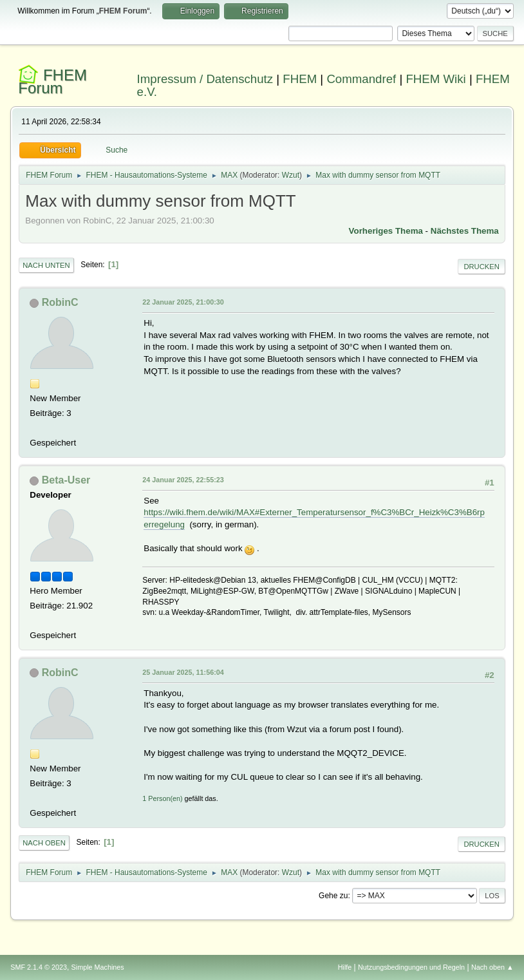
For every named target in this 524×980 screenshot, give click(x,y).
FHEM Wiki (435, 79)
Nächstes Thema (465, 231)
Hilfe (345, 967)
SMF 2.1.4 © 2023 (39, 967)
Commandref (361, 79)
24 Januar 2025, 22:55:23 (183, 480)
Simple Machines (98, 967)
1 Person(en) (162, 798)
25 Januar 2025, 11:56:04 (183, 672)
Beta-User (66, 480)
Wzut (291, 175)
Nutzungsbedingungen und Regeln (411, 967)
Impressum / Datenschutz (205, 79)
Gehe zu (333, 896)
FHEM (300, 79)
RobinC (60, 302)
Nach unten (46, 265)
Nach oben (44, 843)
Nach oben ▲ (492, 967)
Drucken (481, 267)
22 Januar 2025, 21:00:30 (183, 302)
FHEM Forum (52, 81)
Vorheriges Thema (386, 231)
